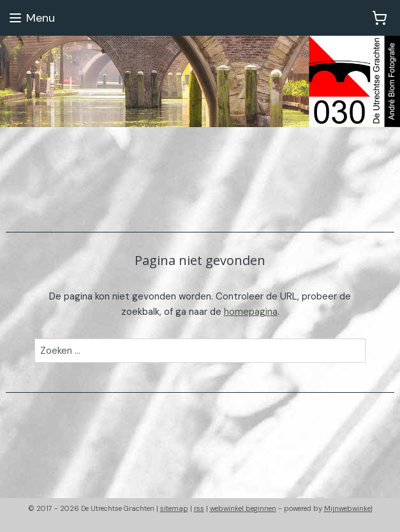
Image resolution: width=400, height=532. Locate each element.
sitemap (174, 508)
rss (199, 508)
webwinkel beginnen (243, 508)
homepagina (251, 312)
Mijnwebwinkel (348, 508)
